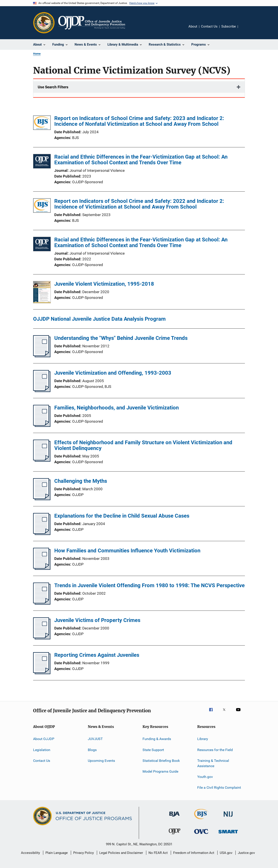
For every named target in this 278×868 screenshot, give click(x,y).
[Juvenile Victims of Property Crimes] (42, 638)
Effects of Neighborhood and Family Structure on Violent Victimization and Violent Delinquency (143, 445)
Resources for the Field (215, 750)
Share (245, 30)
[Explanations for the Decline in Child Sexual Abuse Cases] (42, 534)
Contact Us (209, 26)
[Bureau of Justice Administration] (174, 817)
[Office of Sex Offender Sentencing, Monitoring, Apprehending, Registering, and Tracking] (228, 834)
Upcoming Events (101, 761)
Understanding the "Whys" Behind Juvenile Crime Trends (121, 338)
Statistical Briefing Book (161, 761)
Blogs (92, 750)
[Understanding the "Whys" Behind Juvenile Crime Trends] (42, 356)
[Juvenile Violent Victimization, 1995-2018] (42, 293)
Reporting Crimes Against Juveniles (97, 655)
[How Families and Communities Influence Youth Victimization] (42, 568)
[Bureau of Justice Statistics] (201, 820)
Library (203, 739)
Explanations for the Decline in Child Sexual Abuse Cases (122, 516)
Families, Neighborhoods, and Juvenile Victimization (116, 408)
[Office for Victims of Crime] (201, 835)
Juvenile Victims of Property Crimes (97, 620)
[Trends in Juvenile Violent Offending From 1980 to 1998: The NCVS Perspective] (42, 603)
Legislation (42, 750)
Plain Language (57, 853)
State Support (153, 750)
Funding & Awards (157, 739)
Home (37, 54)
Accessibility (30, 853)
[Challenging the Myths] (42, 499)
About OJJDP (44, 739)
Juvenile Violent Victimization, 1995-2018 (104, 284)
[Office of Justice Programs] (44, 23)
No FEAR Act (158, 853)
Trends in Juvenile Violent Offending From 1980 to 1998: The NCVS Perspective (149, 585)
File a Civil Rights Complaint (219, 787)
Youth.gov (205, 777)
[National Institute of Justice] (228, 817)
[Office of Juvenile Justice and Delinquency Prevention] (175, 835)
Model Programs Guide (160, 771)
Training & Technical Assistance (213, 763)
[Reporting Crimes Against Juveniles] (42, 673)
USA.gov (226, 853)
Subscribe (229, 26)
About (193, 26)
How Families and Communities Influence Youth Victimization (127, 551)
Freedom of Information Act (194, 853)
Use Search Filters (53, 87)
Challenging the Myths (81, 481)
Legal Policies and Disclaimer (121, 853)
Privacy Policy (84, 853)
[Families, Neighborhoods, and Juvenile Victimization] (42, 426)
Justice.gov (246, 853)
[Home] (92, 23)
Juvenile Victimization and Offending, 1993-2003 (113, 373)
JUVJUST (95, 739)
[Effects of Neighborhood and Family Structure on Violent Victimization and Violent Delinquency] (42, 460)
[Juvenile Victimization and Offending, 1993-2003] (42, 391)
